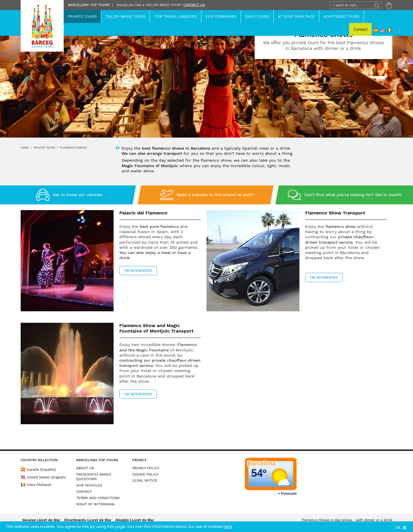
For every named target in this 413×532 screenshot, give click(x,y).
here (228, 527)
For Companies (221, 16)
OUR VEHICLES (89, 485)
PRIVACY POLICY (146, 468)
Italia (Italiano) (36, 485)
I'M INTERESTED (138, 271)
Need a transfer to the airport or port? (215, 195)
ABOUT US (85, 468)
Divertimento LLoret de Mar (88, 520)
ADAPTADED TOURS (341, 16)
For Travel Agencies (176, 16)
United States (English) (43, 477)
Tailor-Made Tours (125, 16)
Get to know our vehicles (78, 195)
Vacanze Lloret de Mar (41, 520)
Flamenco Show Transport (335, 213)
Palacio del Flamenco (143, 213)
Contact (360, 29)
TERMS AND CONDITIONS (98, 498)
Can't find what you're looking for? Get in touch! (353, 195)
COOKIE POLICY (145, 474)
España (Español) (38, 470)
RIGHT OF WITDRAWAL (96, 504)
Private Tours (82, 16)
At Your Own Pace (296, 16)
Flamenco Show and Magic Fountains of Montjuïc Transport (156, 328)
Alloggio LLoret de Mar (135, 520)
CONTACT (84, 492)
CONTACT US (194, 5)
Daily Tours (257, 16)
